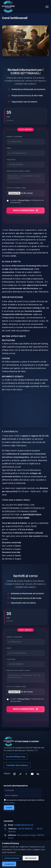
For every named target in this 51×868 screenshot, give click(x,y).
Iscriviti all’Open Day (16, 759)
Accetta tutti (9, 864)
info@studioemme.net (24, 828)
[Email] (23, 793)
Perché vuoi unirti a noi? (18, 171)
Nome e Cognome (14, 137)
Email (9, 148)
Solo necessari (31, 858)
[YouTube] (32, 777)
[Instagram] (14, 777)
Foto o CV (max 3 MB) (16, 189)
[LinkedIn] (38, 777)
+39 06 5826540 (25, 831)
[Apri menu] (47, 7)
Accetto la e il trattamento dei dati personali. (27, 203)
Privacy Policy (24, 202)
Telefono (11, 160)
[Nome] (23, 798)
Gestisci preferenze (12, 858)
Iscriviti (9, 810)
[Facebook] (26, 777)
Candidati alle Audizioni (17, 768)
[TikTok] (20, 777)
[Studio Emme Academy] (8, 7)
